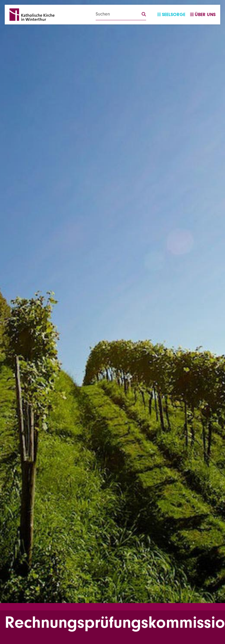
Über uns (203, 15)
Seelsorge (171, 15)
